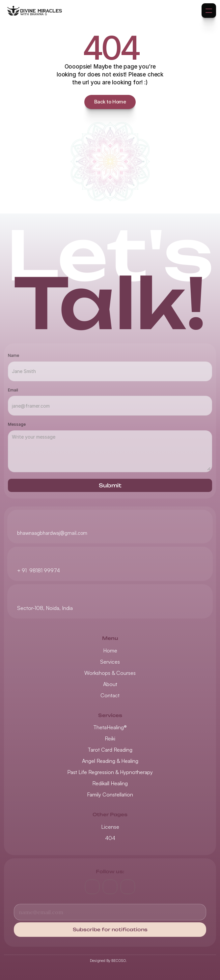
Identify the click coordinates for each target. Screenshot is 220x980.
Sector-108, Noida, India (45, 608)
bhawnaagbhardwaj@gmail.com (52, 533)
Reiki (110, 738)
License (110, 827)
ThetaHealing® (110, 727)
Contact (110, 695)
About (110, 684)
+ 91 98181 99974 (39, 570)
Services (110, 662)
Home (110, 650)
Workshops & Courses (110, 673)
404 (110, 838)
